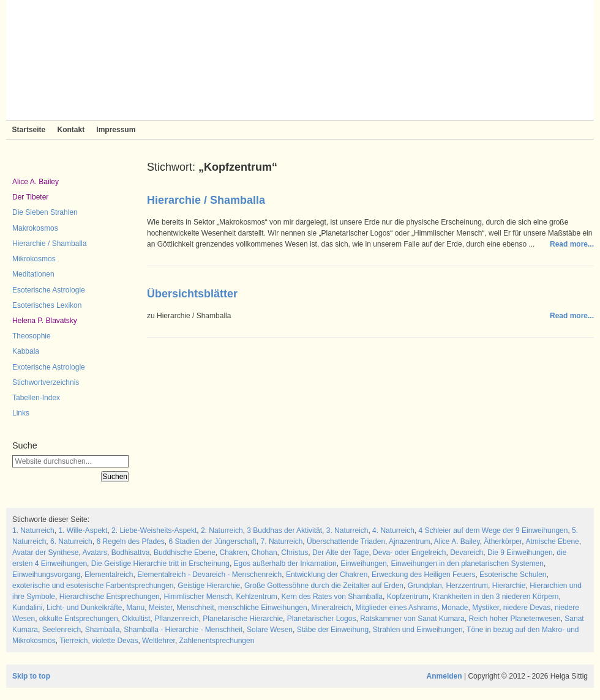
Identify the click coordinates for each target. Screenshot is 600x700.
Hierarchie (509, 586)
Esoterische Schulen (513, 575)
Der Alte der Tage (341, 553)
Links (21, 413)
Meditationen (33, 274)
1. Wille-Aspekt (83, 531)
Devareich (467, 553)
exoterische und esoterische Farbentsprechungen (93, 586)
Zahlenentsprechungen (217, 641)
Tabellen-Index (36, 398)
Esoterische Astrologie (49, 290)
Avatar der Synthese (46, 553)
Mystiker (486, 608)
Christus (294, 553)
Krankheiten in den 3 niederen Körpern (495, 597)
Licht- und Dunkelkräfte (84, 608)
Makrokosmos (35, 228)
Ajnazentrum (409, 542)
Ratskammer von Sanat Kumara (412, 619)
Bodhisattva (131, 553)
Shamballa (103, 630)
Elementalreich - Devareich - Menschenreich (209, 575)
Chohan (264, 553)
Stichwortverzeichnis (46, 382)
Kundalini (27, 608)
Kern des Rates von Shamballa (332, 597)
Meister (161, 608)
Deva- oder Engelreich (409, 553)
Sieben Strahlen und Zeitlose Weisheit (300, 60)
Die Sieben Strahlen (45, 212)
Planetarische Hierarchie (243, 619)
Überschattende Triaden (346, 542)
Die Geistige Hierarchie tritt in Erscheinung (160, 564)
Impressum (116, 130)
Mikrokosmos (34, 259)
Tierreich (73, 641)
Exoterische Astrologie (49, 367)
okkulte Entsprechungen (79, 619)
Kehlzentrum (257, 597)
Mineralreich (331, 608)
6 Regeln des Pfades (130, 542)
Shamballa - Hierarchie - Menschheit (183, 630)
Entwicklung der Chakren (327, 575)
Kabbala (26, 351)
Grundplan (425, 586)
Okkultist (136, 619)
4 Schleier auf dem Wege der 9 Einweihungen (493, 531)
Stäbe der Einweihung (333, 630)
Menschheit (195, 608)
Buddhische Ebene (185, 553)
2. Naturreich (222, 531)
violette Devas (115, 641)
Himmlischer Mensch (197, 597)
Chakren (233, 553)
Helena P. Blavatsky (45, 321)
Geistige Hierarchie (209, 586)
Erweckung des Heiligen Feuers (423, 575)
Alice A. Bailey (36, 182)
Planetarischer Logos (322, 619)
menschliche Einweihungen (262, 608)
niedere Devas (527, 608)
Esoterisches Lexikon (47, 305)
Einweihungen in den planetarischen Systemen (467, 564)
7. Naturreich (282, 542)
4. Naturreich (393, 531)
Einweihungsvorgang (46, 575)
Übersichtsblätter (192, 294)
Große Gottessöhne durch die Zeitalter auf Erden (324, 586)
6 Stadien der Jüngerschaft (213, 542)
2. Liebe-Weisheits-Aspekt (154, 531)
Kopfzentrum (408, 597)
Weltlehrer (159, 641)
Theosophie (32, 336)
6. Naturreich (71, 542)
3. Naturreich (347, 531)
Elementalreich (109, 575)
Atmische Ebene (552, 542)
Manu (135, 608)
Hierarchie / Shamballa (49, 244)
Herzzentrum (467, 586)
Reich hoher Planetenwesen (515, 619)
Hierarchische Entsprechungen (110, 597)
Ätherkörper (503, 542)
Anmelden (444, 676)
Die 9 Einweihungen (520, 553)
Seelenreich (62, 630)
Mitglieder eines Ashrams (396, 608)
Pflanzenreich (177, 619)
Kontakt (71, 130)
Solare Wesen (270, 630)
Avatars (95, 553)
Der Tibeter (30, 197)
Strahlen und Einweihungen (418, 630)
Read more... (572, 244)
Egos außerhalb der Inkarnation (285, 564)
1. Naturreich (33, 531)
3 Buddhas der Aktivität (284, 531)
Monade (455, 608)
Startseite (29, 130)
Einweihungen (363, 564)
